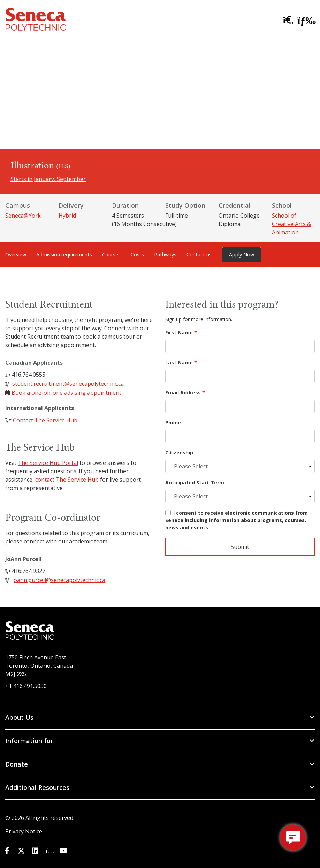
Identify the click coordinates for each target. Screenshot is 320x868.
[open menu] (304, 19)
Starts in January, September (48, 179)
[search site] (287, 20)
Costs (137, 254)
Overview (16, 254)
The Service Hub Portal (48, 463)
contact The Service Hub (67, 480)
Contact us (199, 254)
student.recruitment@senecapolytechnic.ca (68, 384)
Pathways (165, 254)
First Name (181, 333)
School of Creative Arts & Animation (291, 224)
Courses (111, 254)
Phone (173, 422)
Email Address (185, 393)
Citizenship (179, 452)
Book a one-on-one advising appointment (66, 393)
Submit (240, 547)
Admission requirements (64, 254)
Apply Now (242, 254)
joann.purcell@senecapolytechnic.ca (59, 580)
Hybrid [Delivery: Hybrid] (67, 216)
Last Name (181, 363)
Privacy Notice (24, 831)
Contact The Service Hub (45, 420)
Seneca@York (23, 216)
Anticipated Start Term (195, 482)
